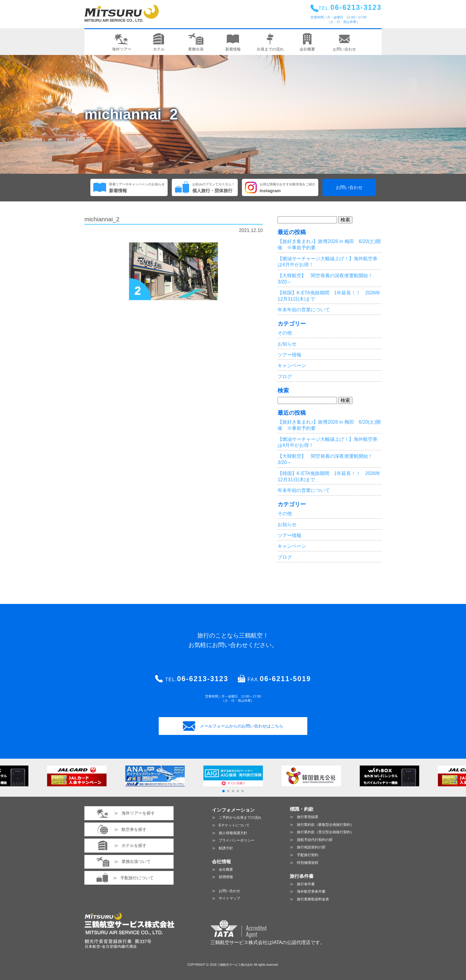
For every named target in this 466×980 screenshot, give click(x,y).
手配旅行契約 (308, 855)
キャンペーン (292, 366)
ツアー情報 (289, 355)
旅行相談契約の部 (311, 847)
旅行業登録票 (308, 817)
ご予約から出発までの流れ (240, 818)
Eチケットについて (234, 825)
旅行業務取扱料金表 (313, 899)
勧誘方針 (226, 848)
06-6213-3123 (203, 679)
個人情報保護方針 (233, 833)
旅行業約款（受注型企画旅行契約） (325, 832)
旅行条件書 (306, 884)
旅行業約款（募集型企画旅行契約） (325, 825)
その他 (285, 333)
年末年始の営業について (304, 310)
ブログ (285, 377)
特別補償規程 (308, 863)
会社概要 (226, 869)
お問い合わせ (349, 187)
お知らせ (287, 344)
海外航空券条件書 (311, 891)
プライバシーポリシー (237, 840)
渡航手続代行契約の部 (315, 840)
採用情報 (226, 877)
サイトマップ (229, 898)
